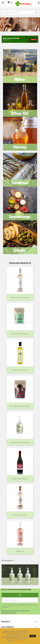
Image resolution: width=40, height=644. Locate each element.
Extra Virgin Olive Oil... (20, 370)
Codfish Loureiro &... (20, 515)
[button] (3, 24)
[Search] (20, 12)
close (33, 636)
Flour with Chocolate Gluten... (20, 406)
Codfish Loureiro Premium (20, 297)
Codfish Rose (20, 551)
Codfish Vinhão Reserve (20, 479)
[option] (20, 24)
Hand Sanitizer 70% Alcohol (20, 442)
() (10, 2)
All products (9, 561)
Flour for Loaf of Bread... (20, 334)
